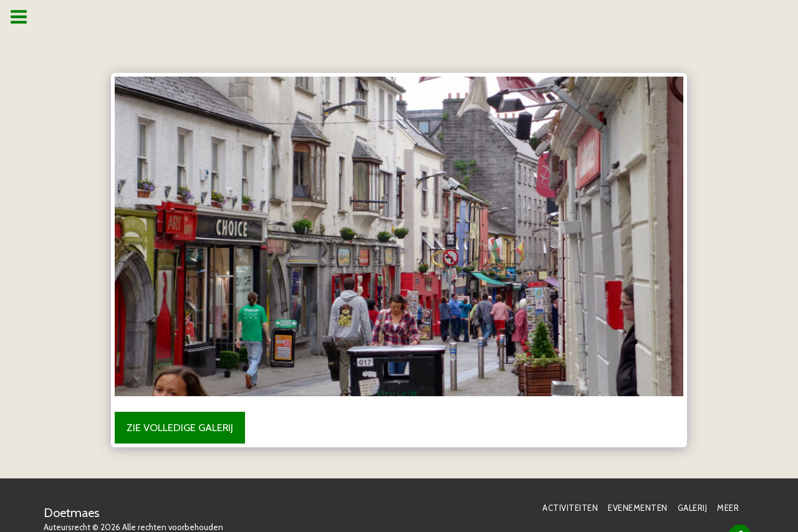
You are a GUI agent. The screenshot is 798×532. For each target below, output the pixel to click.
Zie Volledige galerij (180, 427)
